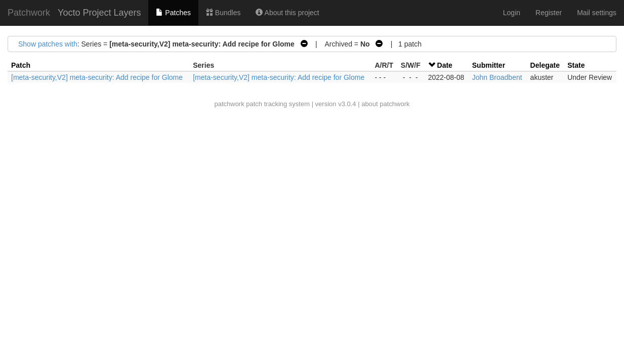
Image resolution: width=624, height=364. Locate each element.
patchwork (229, 104)
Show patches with (48, 44)
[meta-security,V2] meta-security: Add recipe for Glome (97, 77)
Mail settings (597, 13)
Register (549, 13)
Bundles (223, 13)
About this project (287, 13)
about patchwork (385, 104)
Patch (21, 65)
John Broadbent (497, 77)
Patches (173, 13)
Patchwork (29, 13)
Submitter (489, 65)
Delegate (545, 65)
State (576, 65)
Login (512, 13)
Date (445, 65)
